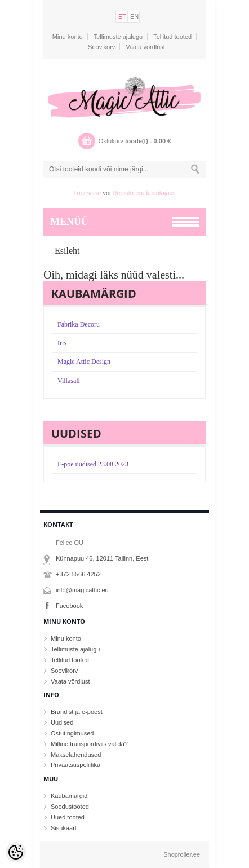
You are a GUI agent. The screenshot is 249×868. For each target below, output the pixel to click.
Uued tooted (68, 817)
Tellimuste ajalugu (118, 37)
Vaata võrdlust (145, 47)
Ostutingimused (72, 733)
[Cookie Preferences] (16, 852)
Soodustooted (70, 807)
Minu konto (68, 37)
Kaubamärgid (69, 796)
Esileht (67, 251)
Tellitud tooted (172, 37)
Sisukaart (64, 828)
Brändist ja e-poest (77, 712)
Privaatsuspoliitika (75, 765)
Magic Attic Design (84, 362)
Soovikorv (101, 47)
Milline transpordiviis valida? (89, 744)
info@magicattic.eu (82, 590)
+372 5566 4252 (78, 574)
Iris (62, 343)
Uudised (62, 722)
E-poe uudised (93, 464)
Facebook (69, 606)
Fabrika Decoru (79, 324)
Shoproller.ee (182, 854)
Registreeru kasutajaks (144, 193)
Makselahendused (76, 755)
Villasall (69, 381)
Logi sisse (88, 193)
